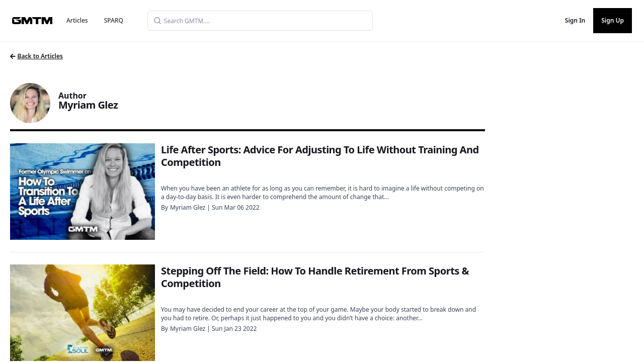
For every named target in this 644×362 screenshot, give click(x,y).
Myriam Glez (188, 207)
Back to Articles (36, 56)
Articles (77, 20)
